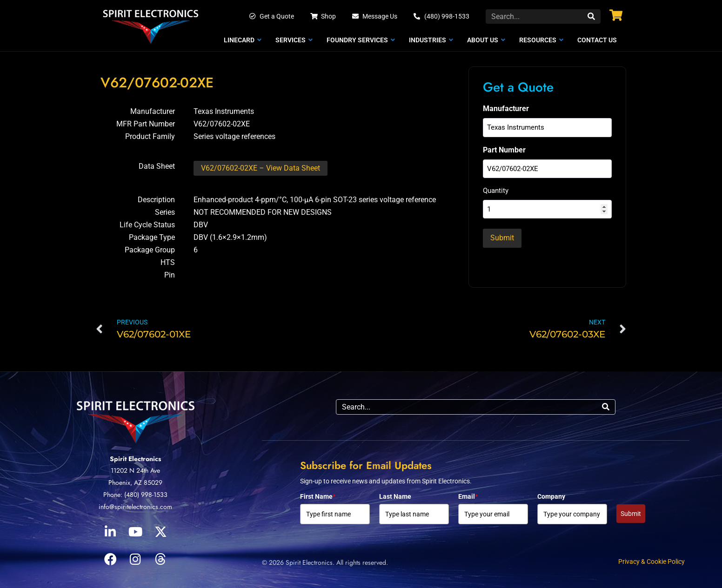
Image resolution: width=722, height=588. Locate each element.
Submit (631, 514)
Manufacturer (506, 109)
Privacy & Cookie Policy (652, 562)
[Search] (591, 17)
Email (468, 496)
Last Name (395, 496)
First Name (318, 496)
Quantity (496, 191)
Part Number (504, 149)
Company (551, 496)
